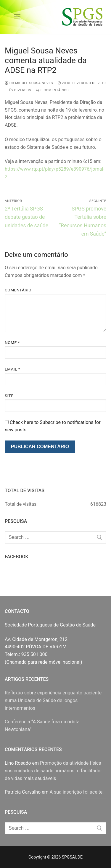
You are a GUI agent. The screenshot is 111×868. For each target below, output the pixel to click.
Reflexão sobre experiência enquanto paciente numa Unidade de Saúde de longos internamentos (53, 700)
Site (9, 396)
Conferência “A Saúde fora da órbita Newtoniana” (42, 726)
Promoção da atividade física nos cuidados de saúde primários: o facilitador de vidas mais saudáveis (53, 771)
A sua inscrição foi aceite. (77, 792)
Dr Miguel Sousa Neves (29, 83)
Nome (12, 342)
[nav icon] (17, 17)
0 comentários (52, 90)
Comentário (18, 290)
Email (12, 369)
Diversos (20, 90)
